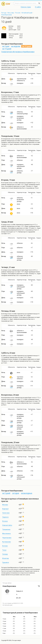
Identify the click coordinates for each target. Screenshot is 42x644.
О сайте (38, 7)
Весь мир (11, 13)
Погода (4, 13)
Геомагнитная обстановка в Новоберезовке (18, 52)
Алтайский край (27, 13)
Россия (18, 13)
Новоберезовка (7, 15)
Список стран (26, 7)
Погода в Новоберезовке (9, 567)
